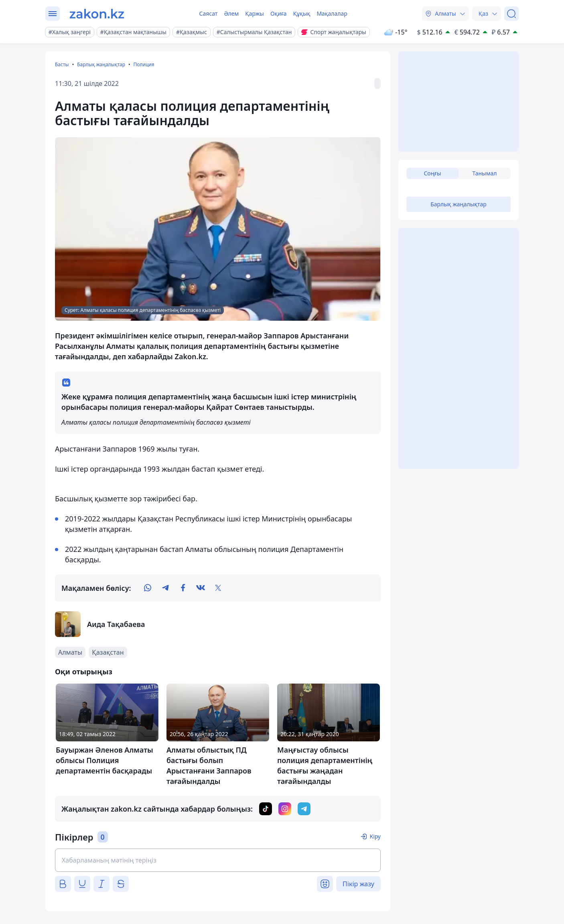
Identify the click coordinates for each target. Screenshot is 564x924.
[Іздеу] (511, 14)
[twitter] (218, 588)
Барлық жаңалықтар (101, 64)
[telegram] (165, 588)
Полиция (144, 64)
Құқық (302, 13)
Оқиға (279, 13)
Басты (62, 64)
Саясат (208, 13)
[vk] (201, 588)
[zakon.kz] (97, 14)
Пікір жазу (358, 884)
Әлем (231, 13)
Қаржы (255, 13)
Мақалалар (332, 13)
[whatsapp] (148, 588)
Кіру (375, 836)
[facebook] (183, 588)
